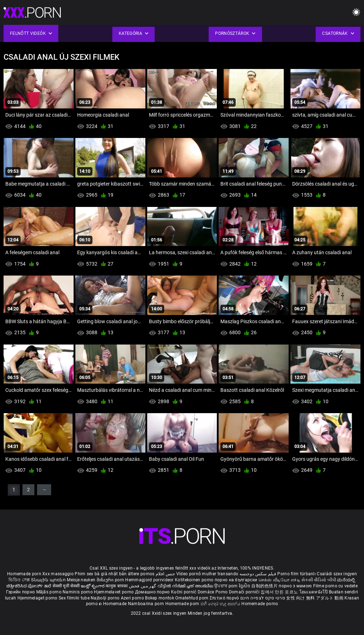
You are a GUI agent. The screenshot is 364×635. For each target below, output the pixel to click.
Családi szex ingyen (337, 574)
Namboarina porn (147, 604)
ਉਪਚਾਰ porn (227, 586)
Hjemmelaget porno (38, 598)
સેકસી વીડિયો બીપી (319, 580)
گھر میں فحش (143, 586)
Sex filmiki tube (74, 598)
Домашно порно (153, 592)
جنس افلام (165, 574)
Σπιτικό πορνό (225, 598)
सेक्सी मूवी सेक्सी (66, 586)
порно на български (236, 580)
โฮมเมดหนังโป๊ (314, 592)
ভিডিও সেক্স (19, 580)
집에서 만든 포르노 (280, 592)
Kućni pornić (184, 592)
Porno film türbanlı (296, 574)
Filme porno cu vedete (335, 586)
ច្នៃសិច (245, 586)
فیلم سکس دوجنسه (258, 574)
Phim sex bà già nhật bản (101, 574)
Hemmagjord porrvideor (150, 580)
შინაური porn (111, 580)
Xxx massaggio (58, 574)
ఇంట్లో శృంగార (93, 586)
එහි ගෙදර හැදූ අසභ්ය (221, 604)
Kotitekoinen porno (195, 580)
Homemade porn (25, 574)
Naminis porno (78, 592)
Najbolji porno (105, 598)
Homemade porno (260, 604)
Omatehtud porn (192, 598)
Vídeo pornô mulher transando (207, 574)
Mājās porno (50, 592)
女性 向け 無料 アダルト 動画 (315, 598)
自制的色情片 (265, 586)
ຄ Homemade (113, 604)
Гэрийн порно (21, 592)
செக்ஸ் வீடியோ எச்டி (279, 580)
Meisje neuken (81, 580)
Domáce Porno (213, 592)
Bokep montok (160, 598)
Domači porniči (245, 592)
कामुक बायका (117, 586)
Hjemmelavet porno (114, 592)
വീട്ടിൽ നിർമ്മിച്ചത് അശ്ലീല (186, 586)
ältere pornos (141, 574)
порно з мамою (295, 586)
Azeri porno (133, 598)
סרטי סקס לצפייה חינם (263, 598)
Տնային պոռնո (49, 580)
